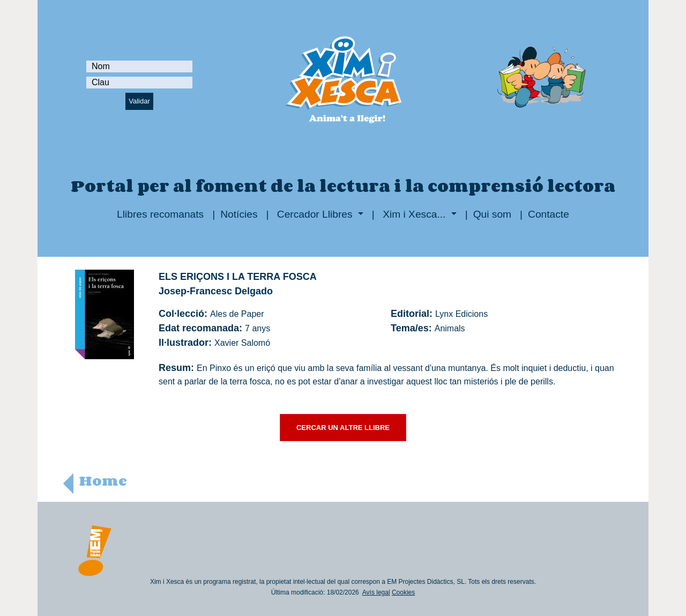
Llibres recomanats (160, 214)
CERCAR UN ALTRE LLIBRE (343, 428)
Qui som (492, 214)
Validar (139, 101)
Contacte (549, 214)
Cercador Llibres (315, 214)
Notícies (239, 214)
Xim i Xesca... (414, 214)
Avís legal (376, 592)
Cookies (403, 592)
